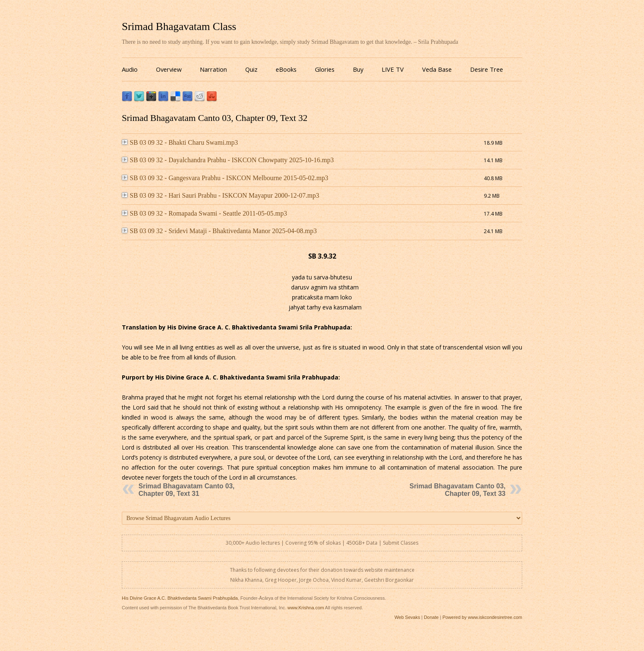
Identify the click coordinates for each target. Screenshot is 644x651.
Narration (213, 69)
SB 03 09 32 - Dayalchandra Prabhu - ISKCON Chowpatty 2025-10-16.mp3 (228, 160)
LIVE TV (393, 69)
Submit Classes (401, 543)
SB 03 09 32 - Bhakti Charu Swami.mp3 (180, 142)
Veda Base (437, 69)
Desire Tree (487, 69)
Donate (431, 617)
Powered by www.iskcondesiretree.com (482, 617)
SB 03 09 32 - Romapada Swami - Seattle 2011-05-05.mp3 (204, 213)
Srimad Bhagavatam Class (179, 26)
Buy (358, 69)
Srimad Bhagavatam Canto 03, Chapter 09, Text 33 (458, 490)
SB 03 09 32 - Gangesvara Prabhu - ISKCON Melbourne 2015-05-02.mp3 (225, 178)
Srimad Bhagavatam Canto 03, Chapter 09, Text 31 (186, 490)
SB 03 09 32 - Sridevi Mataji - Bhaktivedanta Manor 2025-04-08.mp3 (219, 231)
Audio (130, 69)
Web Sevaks (408, 617)
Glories (325, 69)
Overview (169, 69)
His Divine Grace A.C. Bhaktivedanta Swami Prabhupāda (180, 598)
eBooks (286, 69)
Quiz (251, 69)
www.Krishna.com (306, 608)
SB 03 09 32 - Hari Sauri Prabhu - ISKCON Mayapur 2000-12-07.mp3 (220, 195)
